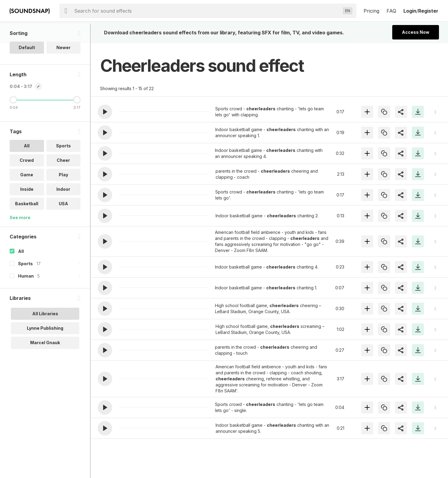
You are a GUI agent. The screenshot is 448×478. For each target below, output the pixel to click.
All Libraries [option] (45, 333)
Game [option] (27, 195)
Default (27, 67)
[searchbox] (207, 11)
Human (26, 296)
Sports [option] (63, 166)
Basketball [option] (27, 223)
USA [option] (63, 223)
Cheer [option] (63, 180)
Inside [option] (27, 209)
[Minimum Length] (13, 120)
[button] (105, 112)
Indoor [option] (63, 209)
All (21, 271)
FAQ (391, 11)
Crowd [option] (27, 180)
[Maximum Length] (77, 120)
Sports (25, 283)
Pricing (371, 11)
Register (428, 11)
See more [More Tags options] (20, 237)
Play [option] (63, 195)
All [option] (27, 166)
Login (410, 11)
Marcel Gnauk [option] (45, 362)
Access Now (416, 32)
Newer (63, 67)
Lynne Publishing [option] (45, 348)
